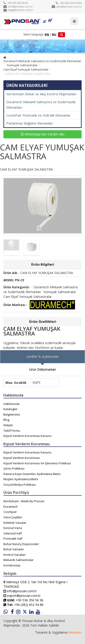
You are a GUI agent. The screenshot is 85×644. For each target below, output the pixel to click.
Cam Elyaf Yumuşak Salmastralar (26, 69)
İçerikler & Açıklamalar (42, 356)
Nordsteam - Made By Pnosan (24, 501)
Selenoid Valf (13, 533)
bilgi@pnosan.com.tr (18, 10)
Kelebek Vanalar (15, 523)
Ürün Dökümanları (43, 369)
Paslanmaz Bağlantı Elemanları (30, 123)
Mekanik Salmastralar (18, 560)
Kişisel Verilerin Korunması (22, 458)
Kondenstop (12, 565)
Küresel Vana (13, 528)
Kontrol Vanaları (15, 555)
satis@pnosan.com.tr (67, 6)
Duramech (11, 507)
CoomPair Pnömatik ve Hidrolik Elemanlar (38, 115)
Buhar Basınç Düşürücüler (21, 544)
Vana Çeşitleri (13, 517)
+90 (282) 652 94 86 (69, 3)
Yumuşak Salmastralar (22, 65)
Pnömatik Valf (13, 539)
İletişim (8, 425)
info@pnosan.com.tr (18, 6)
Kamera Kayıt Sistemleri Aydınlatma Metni (32, 474)
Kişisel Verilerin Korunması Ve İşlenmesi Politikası (37, 463)
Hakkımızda (11, 404)
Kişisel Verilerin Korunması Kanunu (27, 436)
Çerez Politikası (14, 468)
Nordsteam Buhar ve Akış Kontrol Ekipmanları (41, 94)
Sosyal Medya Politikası (20, 485)
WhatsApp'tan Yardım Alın (43, 134)
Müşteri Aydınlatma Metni (21, 479)
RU (54, 35)
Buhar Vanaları (14, 549)
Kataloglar (10, 409)
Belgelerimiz (12, 414)
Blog (6, 420)
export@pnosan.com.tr (24, 596)
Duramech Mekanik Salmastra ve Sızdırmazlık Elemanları (42, 61)
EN (47, 35)
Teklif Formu (12, 431)
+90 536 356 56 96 (16, 3)
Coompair (10, 512)
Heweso (75, 632)
